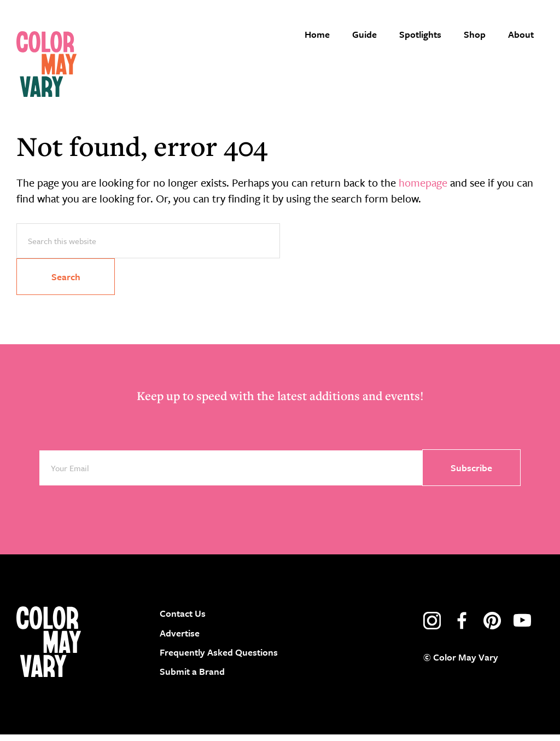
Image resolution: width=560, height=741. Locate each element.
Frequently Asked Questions (219, 659)
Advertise (180, 639)
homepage (423, 189)
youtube (522, 628)
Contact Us (183, 620)
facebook (462, 628)
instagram (432, 628)
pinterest (492, 628)
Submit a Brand (192, 678)
